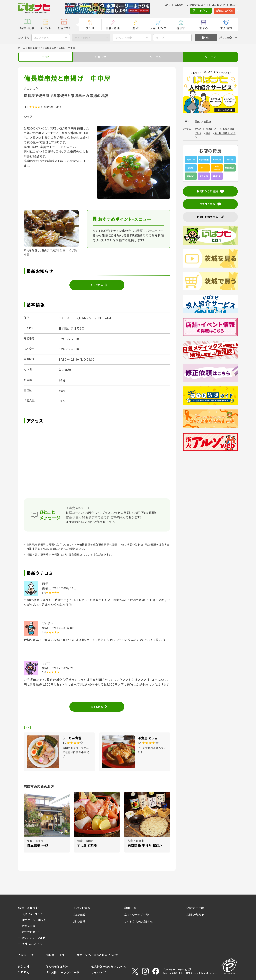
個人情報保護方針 (57, 966)
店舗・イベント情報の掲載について (97, 955)
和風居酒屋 (229, 129)
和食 (208, 133)
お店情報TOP (35, 48)
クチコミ (210, 57)
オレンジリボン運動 (34, 938)
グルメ (90, 28)
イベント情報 (82, 908)
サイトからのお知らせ (138, 921)
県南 (197, 121)
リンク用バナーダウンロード (62, 972)
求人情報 (226, 28)
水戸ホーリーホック (34, 920)
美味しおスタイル (32, 944)
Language (229, 11)
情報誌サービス (56, 955)
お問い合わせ (195, 915)
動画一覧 (130, 908)
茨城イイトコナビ (32, 914)
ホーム (22, 48)
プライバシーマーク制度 (175, 969)
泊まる (204, 28)
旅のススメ (29, 926)
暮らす (181, 28)
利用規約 (24, 972)
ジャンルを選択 (124, 38)
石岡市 (207, 121)
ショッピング (158, 28)
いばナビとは (195, 908)
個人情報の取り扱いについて (109, 966)
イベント (46, 28)
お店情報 (79, 915)
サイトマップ (99, 972)
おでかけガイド (31, 932)
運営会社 (24, 966)
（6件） (58, 107)
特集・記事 (27, 28)
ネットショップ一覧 (137, 915)
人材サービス (26, 955)
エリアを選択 (41, 38)
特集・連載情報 (29, 908)
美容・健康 (113, 28)
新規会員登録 (207, 11)
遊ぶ (135, 28)
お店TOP (64, 28)
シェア (28, 116)
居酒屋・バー (212, 129)
